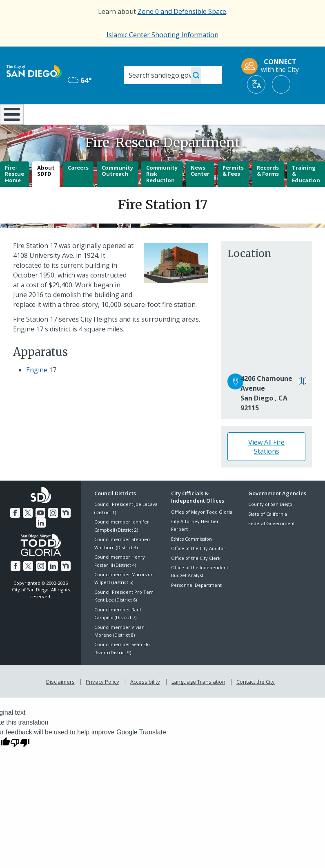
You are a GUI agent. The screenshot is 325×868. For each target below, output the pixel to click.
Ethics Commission (191, 560)
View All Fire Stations (266, 468)
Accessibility (145, 702)
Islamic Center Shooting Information (162, 35)
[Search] (173, 75)
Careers (78, 189)
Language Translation (198, 702)
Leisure (46, 114)
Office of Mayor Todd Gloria (202, 533)
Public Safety (245, 114)
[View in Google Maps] (303, 403)
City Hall (298, 114)
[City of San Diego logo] (34, 71)
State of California (268, 536)
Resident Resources (96, 118)
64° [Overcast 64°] (80, 80)
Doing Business (143, 118)
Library (192, 114)
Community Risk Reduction (162, 195)
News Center (200, 192)
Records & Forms (268, 192)
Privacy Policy (103, 702)
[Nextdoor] (59, 534)
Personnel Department (196, 607)
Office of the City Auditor (198, 570)
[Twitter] (22, 534)
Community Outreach (117, 192)
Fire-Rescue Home (14, 195)
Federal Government (272, 545)
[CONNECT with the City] (273, 66)
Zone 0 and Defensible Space (182, 11)
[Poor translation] (20, 763)
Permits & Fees (233, 192)
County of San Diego (270, 526)
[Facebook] (11, 534)
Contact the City (254, 702)
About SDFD (46, 192)
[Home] (10, 125)
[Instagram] (47, 534)
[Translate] (256, 84)
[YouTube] (35, 534)
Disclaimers (62, 702)
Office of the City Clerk (196, 579)
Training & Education (306, 195)
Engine (37, 391)
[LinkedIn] (71, 534)
